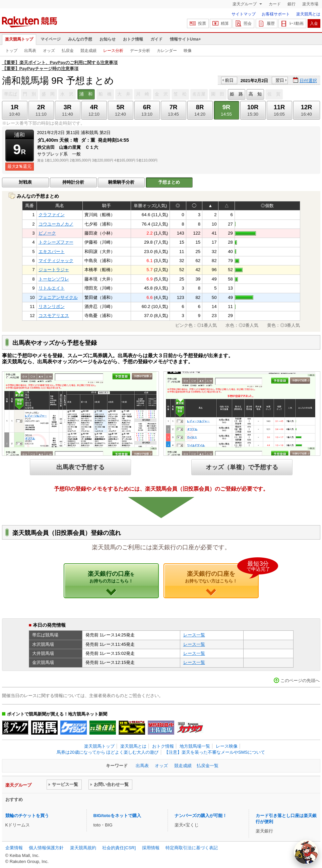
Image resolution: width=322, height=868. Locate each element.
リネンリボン (52, 306)
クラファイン (52, 215)
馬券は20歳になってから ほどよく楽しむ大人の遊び (108, 752)
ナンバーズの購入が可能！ (201, 816)
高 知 (255, 94)
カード (275, 4)
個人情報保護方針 (46, 848)
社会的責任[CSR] (119, 848)
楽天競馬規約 (83, 848)
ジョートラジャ (54, 270)
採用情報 (151, 848)
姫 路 (236, 94)
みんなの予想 (80, 39)
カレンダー (167, 51)
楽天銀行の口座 (111, 577)
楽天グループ (245, 4)
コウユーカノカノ (56, 224)
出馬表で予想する (80, 467)
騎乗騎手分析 (121, 182)
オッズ (49, 51)
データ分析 (140, 51)
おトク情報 (133, 39)
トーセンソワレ (54, 279)
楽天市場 (310, 4)
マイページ (51, 39)
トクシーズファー (56, 242)
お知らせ (108, 39)
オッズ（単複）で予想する (242, 467)
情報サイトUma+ (185, 39)
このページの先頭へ (300, 680)
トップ (11, 51)
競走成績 (88, 51)
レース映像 (227, 746)
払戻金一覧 (208, 766)
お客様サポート (276, 14)
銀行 (292, 4)
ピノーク (47, 233)
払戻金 (68, 51)
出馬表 (30, 51)
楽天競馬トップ (19, 39)
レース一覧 (194, 635)
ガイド (156, 39)
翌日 (280, 80)
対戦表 (25, 182)
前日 (229, 80)
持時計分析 (73, 182)
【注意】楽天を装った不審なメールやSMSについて (215, 752)
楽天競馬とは (308, 14)
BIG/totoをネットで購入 (117, 816)
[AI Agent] (306, 852)
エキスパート (52, 252)
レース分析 (113, 51)
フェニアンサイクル (58, 297)
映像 (188, 51)
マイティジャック (56, 261)
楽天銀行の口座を (222, 573)
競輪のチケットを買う (27, 816)
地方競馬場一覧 (195, 746)
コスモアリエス (54, 316)
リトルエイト (52, 288)
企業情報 (14, 848)
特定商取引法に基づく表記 (192, 848)
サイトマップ (244, 14)
